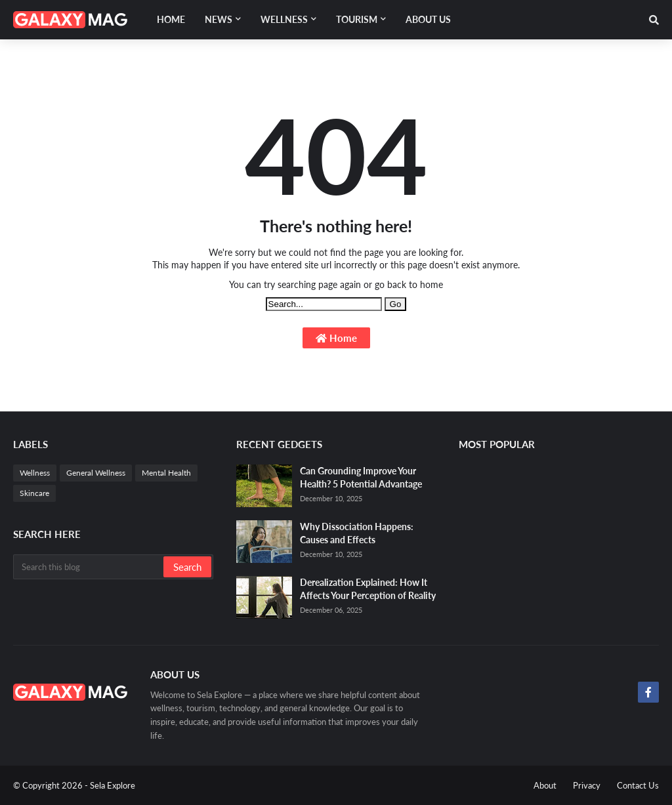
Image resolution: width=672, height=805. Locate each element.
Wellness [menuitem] (284, 19)
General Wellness (96, 473)
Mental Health (166, 473)
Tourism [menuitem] (357, 19)
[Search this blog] (89, 567)
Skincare (34, 493)
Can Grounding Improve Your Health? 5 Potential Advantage (361, 477)
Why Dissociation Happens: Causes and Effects (357, 533)
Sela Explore (113, 785)
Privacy (587, 785)
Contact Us (638, 785)
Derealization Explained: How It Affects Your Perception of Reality (368, 589)
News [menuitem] (219, 19)
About (545, 785)
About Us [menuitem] (428, 19)
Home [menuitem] (171, 19)
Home (336, 338)
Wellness (35, 473)
